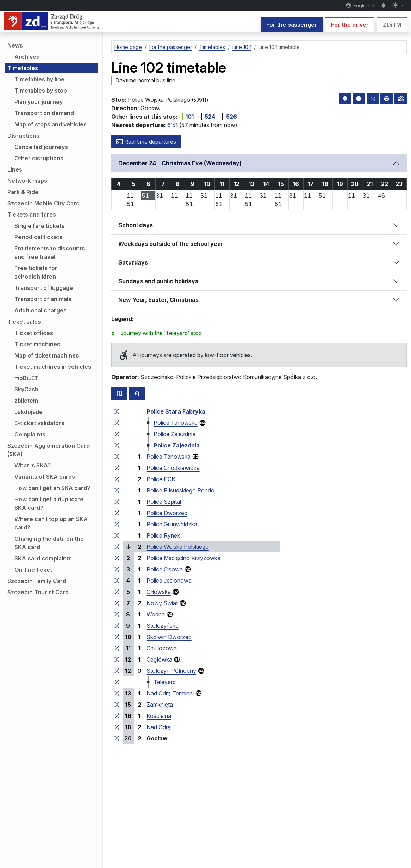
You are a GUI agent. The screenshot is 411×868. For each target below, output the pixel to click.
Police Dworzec (167, 513)
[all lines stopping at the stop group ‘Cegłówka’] (117, 659)
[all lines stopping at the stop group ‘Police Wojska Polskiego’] (117, 547)
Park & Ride (23, 192)
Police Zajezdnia (175, 434)
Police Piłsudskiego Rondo (180, 490)
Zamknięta (160, 705)
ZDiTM (392, 25)
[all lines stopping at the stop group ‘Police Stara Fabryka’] (117, 411)
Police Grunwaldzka (172, 524)
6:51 (173, 125)
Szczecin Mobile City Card (43, 203)
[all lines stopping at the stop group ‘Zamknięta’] (117, 705)
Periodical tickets (38, 237)
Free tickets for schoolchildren (36, 272)
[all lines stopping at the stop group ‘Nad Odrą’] (117, 727)
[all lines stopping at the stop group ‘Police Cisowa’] (117, 569)
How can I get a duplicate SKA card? (49, 503)
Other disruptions (39, 158)
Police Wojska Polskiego (178, 547)
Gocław (157, 738)
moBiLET (26, 378)
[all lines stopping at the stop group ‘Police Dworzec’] (117, 513)
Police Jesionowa (169, 581)
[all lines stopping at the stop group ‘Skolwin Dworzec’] (117, 637)
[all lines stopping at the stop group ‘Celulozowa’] (117, 648)
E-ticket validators (39, 423)
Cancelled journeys (41, 147)
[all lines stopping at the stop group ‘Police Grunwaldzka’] (117, 524)
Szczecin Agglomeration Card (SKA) (49, 450)
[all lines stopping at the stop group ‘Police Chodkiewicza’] (117, 468)
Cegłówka (159, 659)
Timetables (23, 68)
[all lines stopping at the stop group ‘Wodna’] (117, 614)
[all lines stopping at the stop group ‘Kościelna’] (117, 716)
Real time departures (146, 142)
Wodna (156, 614)
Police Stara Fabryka (176, 411)
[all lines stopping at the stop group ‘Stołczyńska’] (117, 626)
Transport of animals (43, 299)
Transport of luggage (44, 288)
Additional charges (41, 310)
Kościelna (159, 716)
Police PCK (161, 479)
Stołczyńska (163, 626)
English (358, 5)
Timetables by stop (41, 91)
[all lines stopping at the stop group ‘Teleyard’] (117, 682)
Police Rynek (163, 535)
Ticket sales (24, 322)
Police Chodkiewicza (173, 468)
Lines (15, 169)
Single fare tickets (40, 226)
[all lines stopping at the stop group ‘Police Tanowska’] (117, 423)
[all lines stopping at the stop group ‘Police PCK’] (117, 479)
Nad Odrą (159, 727)
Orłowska (159, 592)
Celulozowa (162, 648)
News (15, 45)
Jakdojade (29, 412)
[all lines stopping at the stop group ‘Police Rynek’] (117, 535)
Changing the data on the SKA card (49, 543)
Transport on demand (44, 113)
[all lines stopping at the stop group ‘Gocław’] (117, 738)
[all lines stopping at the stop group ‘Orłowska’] (117, 592)
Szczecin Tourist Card (38, 592)
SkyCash (26, 389)
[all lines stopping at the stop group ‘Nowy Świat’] (117, 603)
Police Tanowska (176, 423)
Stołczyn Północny (171, 671)
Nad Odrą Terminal (170, 693)
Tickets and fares (32, 215)
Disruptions (23, 136)
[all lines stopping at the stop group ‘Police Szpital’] (117, 502)
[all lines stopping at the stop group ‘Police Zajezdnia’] (117, 434)
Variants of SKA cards (45, 477)
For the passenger (292, 25)
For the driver (350, 25)
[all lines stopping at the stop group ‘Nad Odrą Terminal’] (117, 693)
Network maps (27, 181)
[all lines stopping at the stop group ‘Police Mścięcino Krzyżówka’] (117, 558)
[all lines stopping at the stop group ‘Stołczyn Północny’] (117, 671)
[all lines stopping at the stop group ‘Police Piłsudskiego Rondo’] (117, 490)
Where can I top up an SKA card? (51, 523)
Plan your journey (39, 102)
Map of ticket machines (47, 355)
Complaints (30, 434)
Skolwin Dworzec (169, 637)
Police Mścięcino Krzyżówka (183, 558)
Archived (27, 57)
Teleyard (165, 682)
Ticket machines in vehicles (53, 367)
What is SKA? (33, 465)
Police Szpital (164, 502)
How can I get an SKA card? (52, 488)
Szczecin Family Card (37, 581)
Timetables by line (39, 79)
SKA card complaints (43, 558)
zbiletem (26, 401)
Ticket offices (34, 333)
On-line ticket (33, 570)
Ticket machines (37, 344)
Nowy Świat (162, 603)
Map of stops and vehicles (51, 124)
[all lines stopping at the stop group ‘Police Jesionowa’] (117, 581)
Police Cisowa (165, 569)
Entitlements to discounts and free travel (50, 253)
